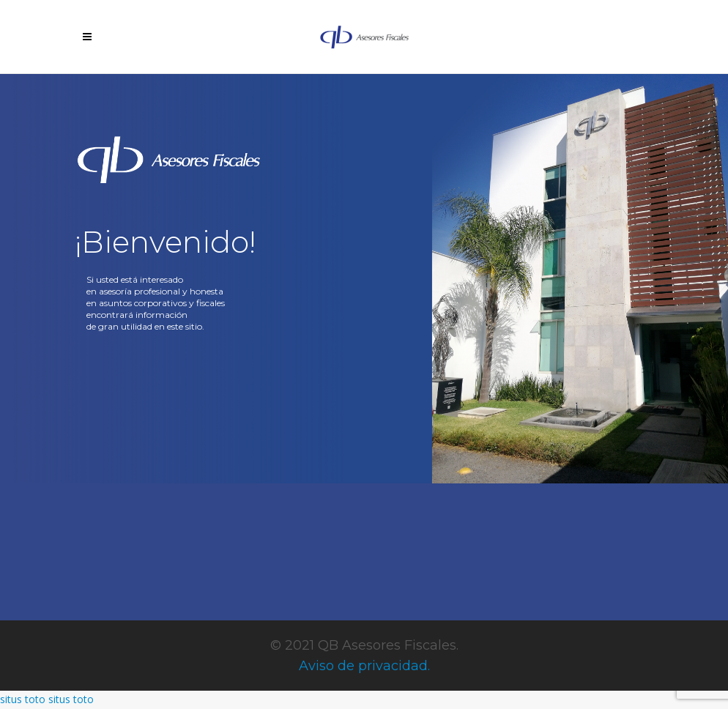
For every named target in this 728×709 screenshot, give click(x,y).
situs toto (23, 699)
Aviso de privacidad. (364, 666)
